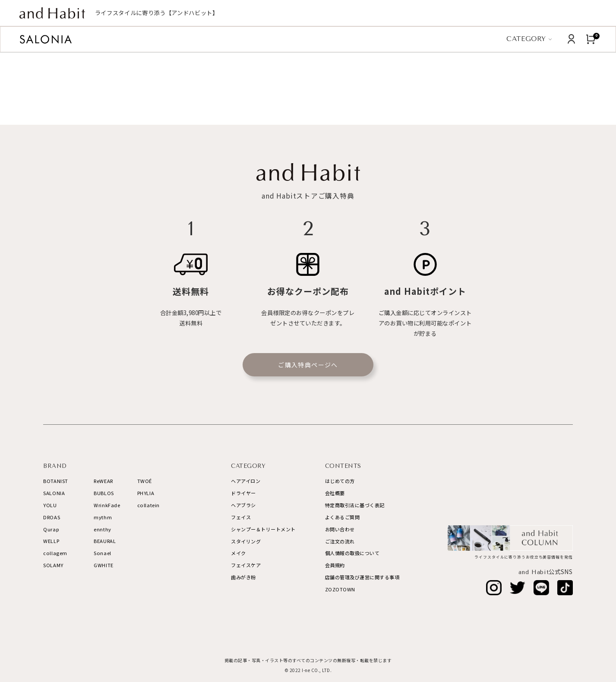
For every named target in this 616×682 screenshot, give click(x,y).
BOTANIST (55, 481)
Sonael (102, 553)
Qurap (51, 529)
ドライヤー (243, 493)
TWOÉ (145, 481)
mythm (103, 517)
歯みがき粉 (243, 577)
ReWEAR (103, 481)
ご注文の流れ (340, 541)
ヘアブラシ (243, 505)
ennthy (102, 529)
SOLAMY (53, 565)
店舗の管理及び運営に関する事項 (362, 577)
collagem (55, 553)
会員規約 (335, 565)
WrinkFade (107, 505)
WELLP (51, 541)
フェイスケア (246, 565)
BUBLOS (104, 493)
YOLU (50, 505)
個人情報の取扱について (352, 553)
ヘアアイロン (246, 481)
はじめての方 (340, 481)
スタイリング (246, 541)
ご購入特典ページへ (308, 365)
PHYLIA (146, 493)
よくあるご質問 (343, 517)
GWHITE (103, 565)
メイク (239, 553)
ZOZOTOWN (340, 589)
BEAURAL (105, 541)
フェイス (241, 517)
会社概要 (335, 493)
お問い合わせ (340, 529)
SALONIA (54, 493)
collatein (148, 505)
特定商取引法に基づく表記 (355, 505)
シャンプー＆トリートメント (263, 529)
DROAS (52, 517)
